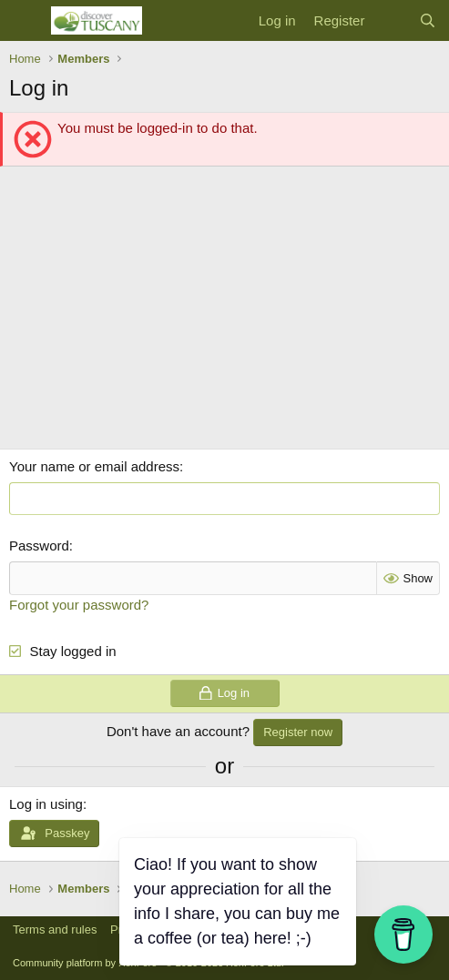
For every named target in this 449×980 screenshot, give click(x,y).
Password (39, 546)
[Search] (428, 20)
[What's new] (391, 20)
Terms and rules (55, 929)
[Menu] (25, 21)
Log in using (46, 804)
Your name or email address (94, 466)
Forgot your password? (79, 605)
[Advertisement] (224, 312)
